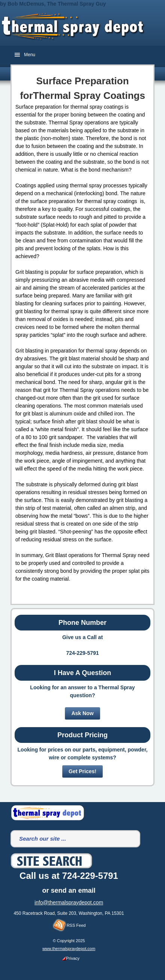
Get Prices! (82, 771)
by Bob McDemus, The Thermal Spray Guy (53, 4)
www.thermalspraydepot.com (69, 949)
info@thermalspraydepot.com (69, 902)
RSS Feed (69, 924)
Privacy (71, 958)
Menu (30, 55)
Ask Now (82, 713)
